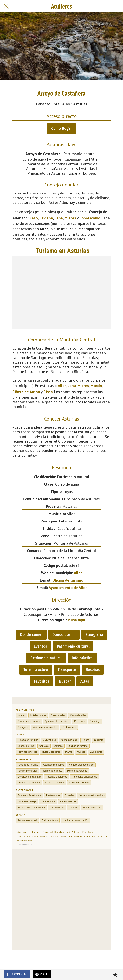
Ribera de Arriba (26, 392)
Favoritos (42, 681)
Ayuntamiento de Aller (68, 588)
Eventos (40, 646)
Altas (85, 681)
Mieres (70, 218)
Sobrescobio (90, 218)
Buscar (65, 681)
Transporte (67, 670)
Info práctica (82, 658)
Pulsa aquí (76, 620)
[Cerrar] (6, 6)
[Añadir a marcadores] (115, 975)
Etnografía (94, 635)
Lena (59, 218)
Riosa (48, 392)
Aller (62, 386)
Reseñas (93, 670)
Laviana (46, 218)
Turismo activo (36, 670)
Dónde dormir (64, 635)
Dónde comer (31, 635)
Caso (34, 218)
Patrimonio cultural (73, 646)
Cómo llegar (61, 129)
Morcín (96, 386)
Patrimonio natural (46, 658)
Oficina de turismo (68, 580)
